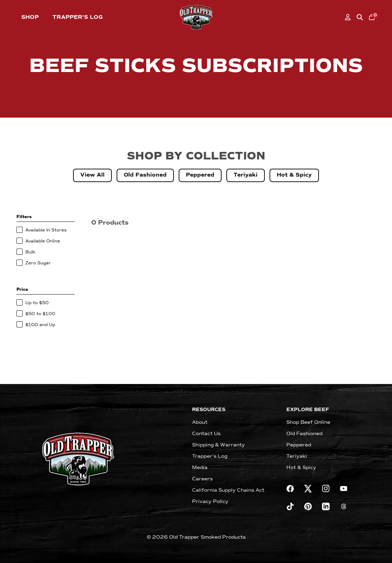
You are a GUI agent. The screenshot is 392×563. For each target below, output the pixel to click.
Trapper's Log (78, 17)
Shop (30, 17)
